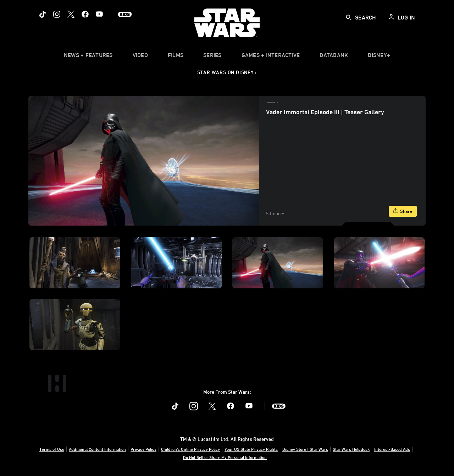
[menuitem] (140, 57)
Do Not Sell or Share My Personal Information (225, 457)
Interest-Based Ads (392, 449)
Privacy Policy (143, 449)
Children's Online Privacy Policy (190, 449)
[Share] (403, 211)
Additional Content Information (97, 449)
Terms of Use (52, 449)
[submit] (349, 17)
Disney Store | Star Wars (305, 449)
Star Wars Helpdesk (351, 449)
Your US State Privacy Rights (251, 449)
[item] (88, 57)
